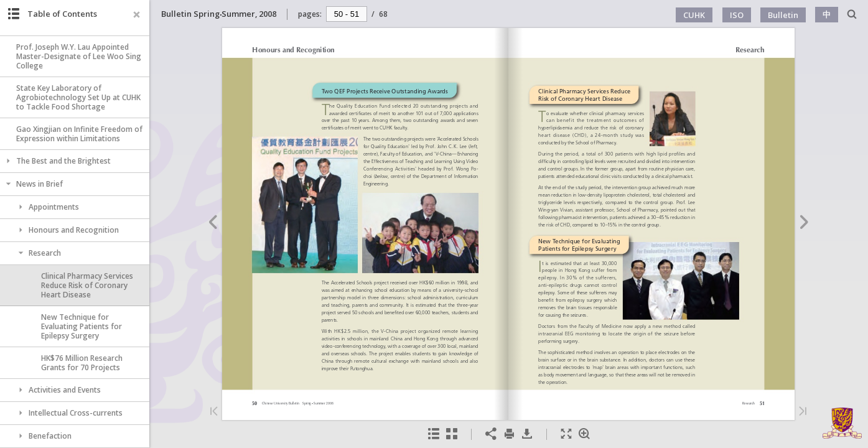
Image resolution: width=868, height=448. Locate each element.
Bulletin (783, 15)
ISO (737, 15)
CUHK (694, 15)
